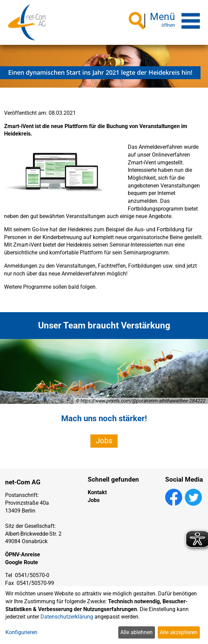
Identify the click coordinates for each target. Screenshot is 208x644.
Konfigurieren (21, 632)
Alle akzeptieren (179, 632)
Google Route (22, 562)
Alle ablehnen (136, 632)
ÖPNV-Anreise (23, 554)
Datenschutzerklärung (67, 617)
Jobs (104, 441)
